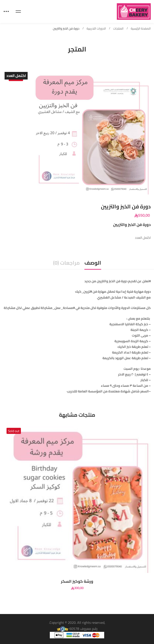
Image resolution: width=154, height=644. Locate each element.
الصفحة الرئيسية (141, 29)
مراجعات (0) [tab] (66, 263)
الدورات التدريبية (96, 29)
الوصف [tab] (93, 263)
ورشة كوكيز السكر (77, 581)
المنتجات (118, 29)
